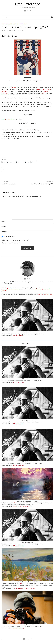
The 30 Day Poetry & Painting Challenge (24, 589)
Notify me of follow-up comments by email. (16, 240)
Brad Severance (27, 4)
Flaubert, (50, 90)
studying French (13, 87)
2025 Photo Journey (18, 336)
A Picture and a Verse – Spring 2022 (42, 184)
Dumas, (44, 90)
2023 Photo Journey (18, 382)
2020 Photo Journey (18, 628)
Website (4, 232)
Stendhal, (5, 92)
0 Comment (21, 31)
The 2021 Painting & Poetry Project (22, 506)
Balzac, (39, 90)
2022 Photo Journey (18, 465)
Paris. (43, 94)
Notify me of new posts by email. (13, 243)
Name (4, 221)
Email (4, 227)
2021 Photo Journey (18, 546)
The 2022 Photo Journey (9, 184)
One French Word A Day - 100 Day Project (14, 24)
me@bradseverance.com (45, 294)
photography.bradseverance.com (11, 289)
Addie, (16, 503)
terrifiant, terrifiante (8, 119)
